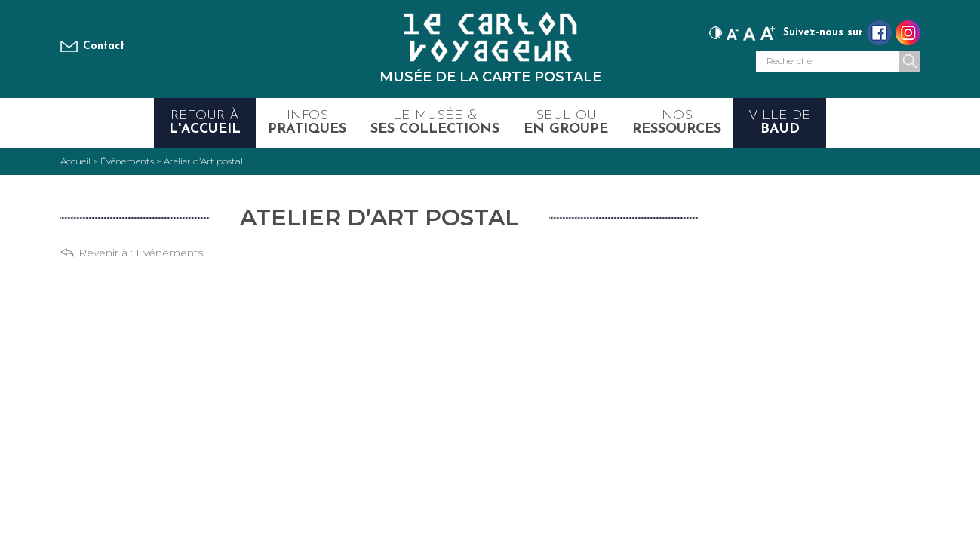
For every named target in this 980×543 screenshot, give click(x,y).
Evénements (169, 253)
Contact (104, 46)
